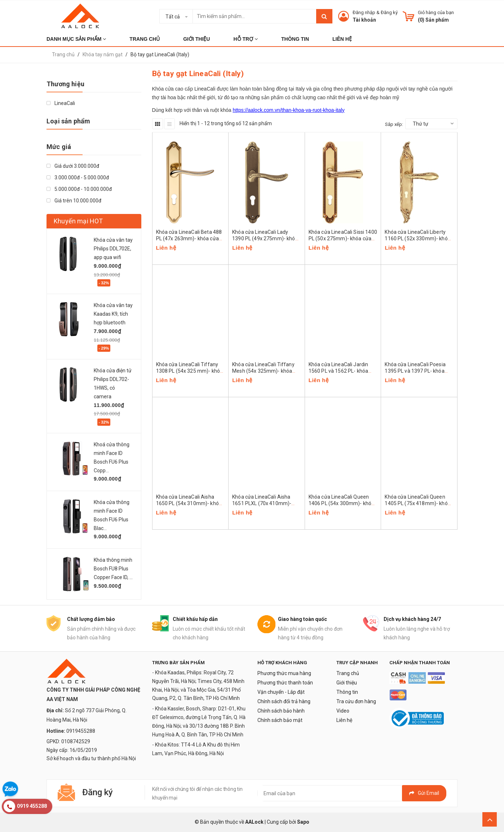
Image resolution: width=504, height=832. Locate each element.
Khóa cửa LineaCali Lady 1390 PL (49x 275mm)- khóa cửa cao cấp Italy (265, 238)
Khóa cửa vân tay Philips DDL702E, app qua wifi (113, 249)
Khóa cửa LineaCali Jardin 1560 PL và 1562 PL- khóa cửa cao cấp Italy (339, 371)
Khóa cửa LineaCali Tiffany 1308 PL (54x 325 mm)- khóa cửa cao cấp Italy (190, 371)
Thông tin (347, 692)
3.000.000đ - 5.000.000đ (78, 178)
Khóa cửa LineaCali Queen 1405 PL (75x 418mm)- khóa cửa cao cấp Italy (418, 503)
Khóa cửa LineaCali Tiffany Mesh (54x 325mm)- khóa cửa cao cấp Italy (263, 371)
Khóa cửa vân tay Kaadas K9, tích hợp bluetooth (113, 314)
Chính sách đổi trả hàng (284, 701)
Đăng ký (389, 12)
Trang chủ (348, 673)
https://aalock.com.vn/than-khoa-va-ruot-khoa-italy (288, 110)
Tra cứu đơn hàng (356, 701)
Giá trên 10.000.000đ (74, 201)
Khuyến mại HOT (78, 221)
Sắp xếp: (394, 124)
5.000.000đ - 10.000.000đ (79, 189)
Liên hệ (344, 720)
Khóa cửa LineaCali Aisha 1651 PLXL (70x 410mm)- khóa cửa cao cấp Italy (262, 503)
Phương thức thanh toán (285, 683)
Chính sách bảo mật (280, 720)
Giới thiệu (347, 683)
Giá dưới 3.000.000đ (73, 166)
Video (343, 711)
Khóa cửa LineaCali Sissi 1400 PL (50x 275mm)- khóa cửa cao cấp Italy (343, 238)
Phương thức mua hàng (284, 673)
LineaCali (61, 103)
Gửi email (424, 793)
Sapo (303, 822)
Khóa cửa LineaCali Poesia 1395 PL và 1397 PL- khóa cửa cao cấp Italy (415, 371)
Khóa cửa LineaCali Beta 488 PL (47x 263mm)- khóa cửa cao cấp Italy (189, 238)
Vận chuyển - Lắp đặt (281, 692)
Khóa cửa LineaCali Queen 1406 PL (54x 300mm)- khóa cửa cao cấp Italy (342, 503)
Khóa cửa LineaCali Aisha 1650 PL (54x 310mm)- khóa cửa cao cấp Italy (189, 503)
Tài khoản (364, 20)
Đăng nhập (364, 12)
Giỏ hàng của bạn (436, 12)
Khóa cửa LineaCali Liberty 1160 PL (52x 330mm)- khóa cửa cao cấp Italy (418, 238)
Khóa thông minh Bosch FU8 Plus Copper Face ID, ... (113, 569)
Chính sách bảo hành (281, 711)
